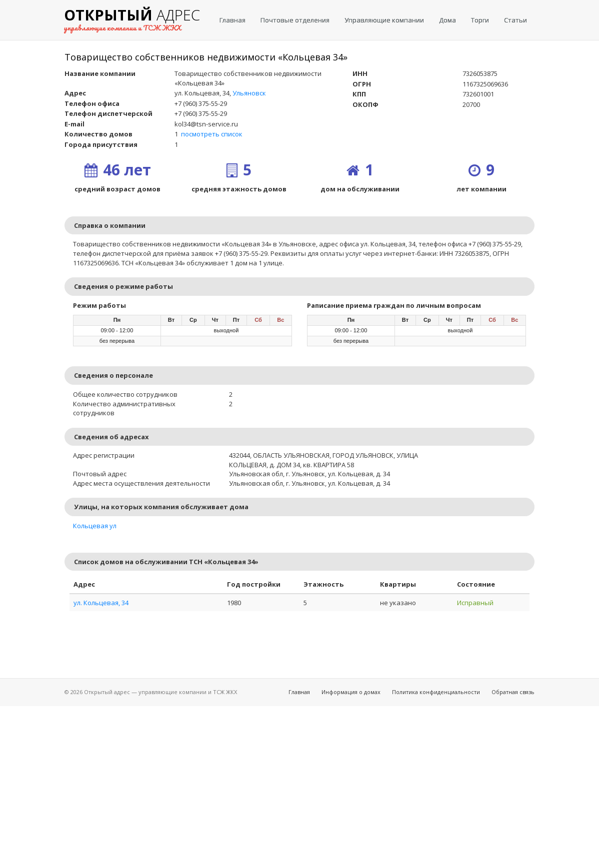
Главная (232, 20)
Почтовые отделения (295, 20)
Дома (447, 20)
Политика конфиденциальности (436, 692)
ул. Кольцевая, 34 (101, 603)
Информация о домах (351, 692)
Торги (480, 20)
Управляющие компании (384, 20)
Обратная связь (513, 692)
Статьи (515, 20)
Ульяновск (249, 93)
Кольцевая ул (95, 526)
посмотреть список (212, 134)
